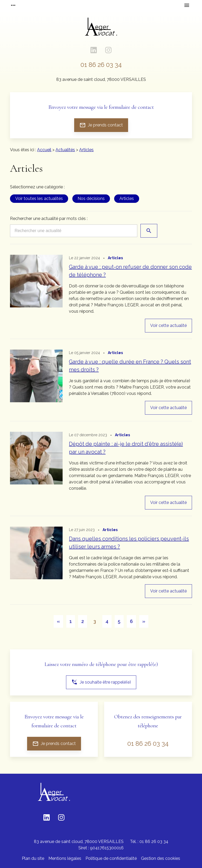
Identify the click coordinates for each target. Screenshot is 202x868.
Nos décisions (91, 198)
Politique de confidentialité (111, 858)
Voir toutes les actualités (39, 198)
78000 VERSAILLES (101, 79)
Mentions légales (65, 858)
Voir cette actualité (168, 325)
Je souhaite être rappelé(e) (101, 682)
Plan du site (33, 858)
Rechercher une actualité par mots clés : (49, 219)
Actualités (65, 150)
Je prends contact (101, 125)
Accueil (44, 150)
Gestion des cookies (161, 858)
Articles (86, 150)
